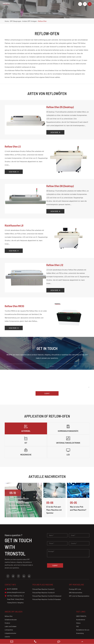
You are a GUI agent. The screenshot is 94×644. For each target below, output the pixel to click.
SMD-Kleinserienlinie (76, 580)
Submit (47, 381)
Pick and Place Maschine (43, 572)
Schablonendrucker (11, 607)
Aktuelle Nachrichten (47, 464)
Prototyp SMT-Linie (75, 577)
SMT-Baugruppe (15, 21)
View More (54, 132)
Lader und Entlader (11, 614)
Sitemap (75, 636)
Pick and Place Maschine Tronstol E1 (43, 577)
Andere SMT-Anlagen (29, 21)
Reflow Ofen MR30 (15, 295)
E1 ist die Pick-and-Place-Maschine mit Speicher (54, 498)
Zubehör (7, 624)
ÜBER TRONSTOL (81, 604)
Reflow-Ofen (42, 21)
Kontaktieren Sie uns (83, 618)
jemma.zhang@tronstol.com (15, 580)
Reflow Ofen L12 (54, 259)
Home (7, 21)
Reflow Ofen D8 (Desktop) (59, 183)
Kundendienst (81, 607)
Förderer (7, 611)
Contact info (11, 572)
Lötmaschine (9, 618)
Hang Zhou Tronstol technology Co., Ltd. (25, 636)
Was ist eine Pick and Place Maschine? (77, 498)
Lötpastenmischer (10, 621)
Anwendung (80, 621)
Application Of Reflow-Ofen (47, 404)
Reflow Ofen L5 (13, 147)
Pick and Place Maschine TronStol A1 (44, 580)
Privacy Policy (84, 636)
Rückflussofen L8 (14, 222)
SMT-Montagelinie (77, 572)
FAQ (77, 614)
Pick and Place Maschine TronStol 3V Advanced (47, 584)
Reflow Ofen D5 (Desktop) (59, 107)
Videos (78, 611)
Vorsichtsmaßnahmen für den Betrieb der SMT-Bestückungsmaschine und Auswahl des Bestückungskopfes (19, 493)
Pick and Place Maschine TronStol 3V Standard (47, 587)
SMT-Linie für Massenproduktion (79, 584)
